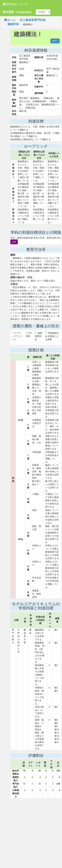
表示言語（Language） (18, 12)
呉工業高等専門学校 (33, 20)
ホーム (10, 20)
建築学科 (13, 24)
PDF (55, 41)
